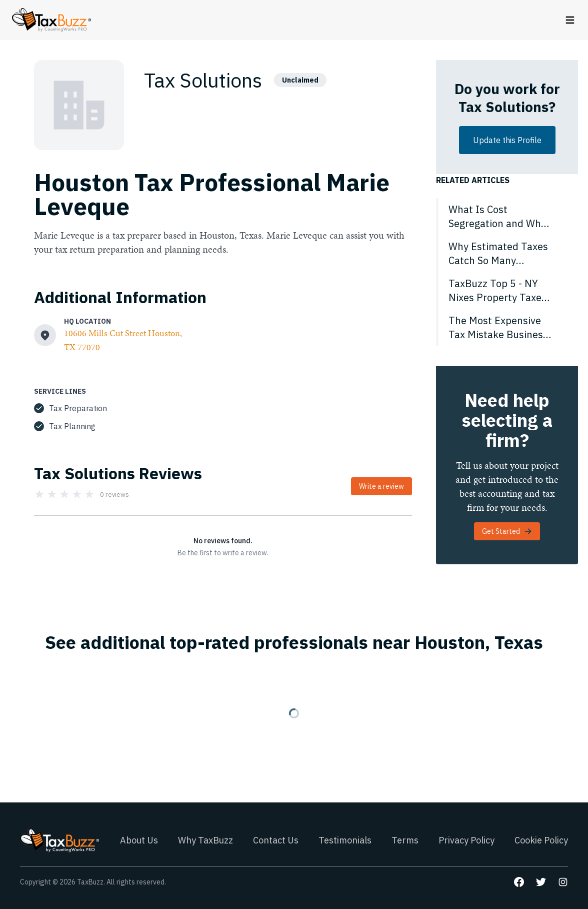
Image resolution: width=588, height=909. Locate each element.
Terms (405, 840)
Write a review (381, 486)
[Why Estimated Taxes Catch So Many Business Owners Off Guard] (507, 254)
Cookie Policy (541, 840)
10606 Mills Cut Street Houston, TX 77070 (123, 340)
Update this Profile (507, 140)
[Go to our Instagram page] (563, 882)
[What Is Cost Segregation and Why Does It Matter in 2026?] (507, 217)
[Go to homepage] (51, 20)
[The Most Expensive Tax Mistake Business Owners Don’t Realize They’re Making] (507, 328)
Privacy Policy (466, 840)
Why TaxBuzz (205, 840)
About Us (139, 840)
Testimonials (345, 840)
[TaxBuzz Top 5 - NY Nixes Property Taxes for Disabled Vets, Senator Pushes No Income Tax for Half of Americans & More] (507, 291)
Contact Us (276, 840)
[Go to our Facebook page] (519, 882)
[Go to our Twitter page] (541, 882)
